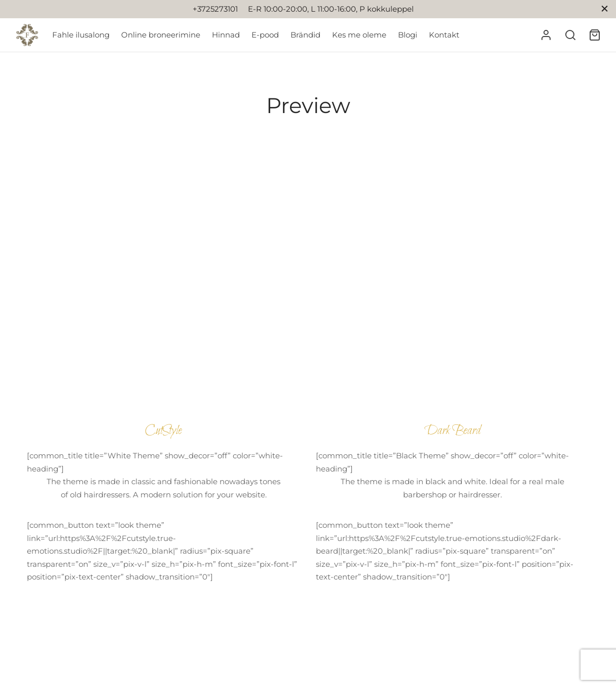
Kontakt (444, 35)
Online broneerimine (161, 35)
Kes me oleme (359, 35)
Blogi (408, 35)
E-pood (265, 35)
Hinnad (226, 35)
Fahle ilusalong (81, 35)
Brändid (305, 35)
